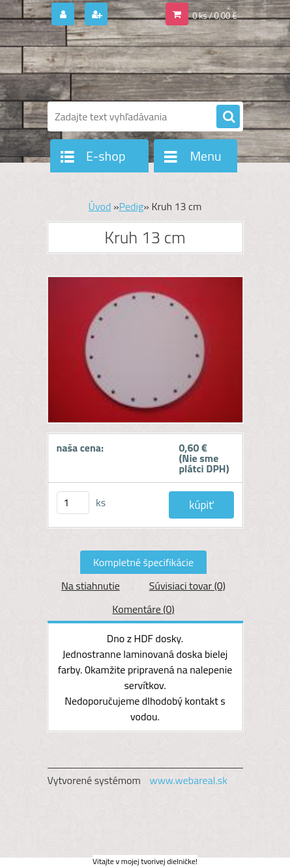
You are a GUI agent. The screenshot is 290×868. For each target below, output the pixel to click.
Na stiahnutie (91, 586)
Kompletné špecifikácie (143, 562)
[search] (228, 117)
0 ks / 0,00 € (214, 16)
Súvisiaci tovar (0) (187, 586)
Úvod (100, 206)
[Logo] (137, 64)
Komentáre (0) (143, 609)
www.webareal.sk (188, 780)
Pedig (132, 206)
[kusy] (73, 503)
